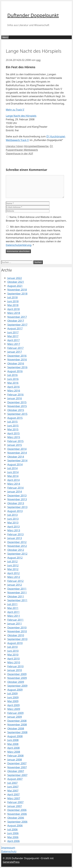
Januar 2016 (15, 398)
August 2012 (15, 558)
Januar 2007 (15, 806)
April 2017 (13, 340)
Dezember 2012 (17, 542)
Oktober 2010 (16, 635)
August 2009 (15, 690)
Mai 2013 (13, 523)
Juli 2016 (12, 375)
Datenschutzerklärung (19, 245)
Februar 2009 (15, 713)
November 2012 (17, 546)
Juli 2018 (12, 297)
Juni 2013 (13, 519)
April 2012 (13, 573)
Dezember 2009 (17, 674)
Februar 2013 (15, 534)
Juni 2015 (13, 426)
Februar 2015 (15, 441)
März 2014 (14, 484)
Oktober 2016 (16, 363)
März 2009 (14, 709)
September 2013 (17, 507)
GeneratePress (11, 862)
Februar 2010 (15, 666)
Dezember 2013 (17, 495)
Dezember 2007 (17, 763)
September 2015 (17, 414)
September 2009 (17, 686)
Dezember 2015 (17, 402)
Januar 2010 (15, 670)
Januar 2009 (15, 717)
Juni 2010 (13, 651)
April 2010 (13, 659)
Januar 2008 (15, 759)
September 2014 (17, 460)
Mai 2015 (13, 429)
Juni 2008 (13, 740)
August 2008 (15, 736)
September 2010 (17, 639)
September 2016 (17, 367)
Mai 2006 (13, 837)
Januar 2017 (15, 352)
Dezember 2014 (17, 449)
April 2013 (13, 527)
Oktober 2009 (16, 682)
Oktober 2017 (16, 321)
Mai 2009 (13, 701)
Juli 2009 (12, 693)
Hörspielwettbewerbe (36, 146)
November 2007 (17, 767)
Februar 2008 (15, 756)
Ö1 (51, 146)
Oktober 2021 (16, 282)
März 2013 (14, 530)
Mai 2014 (13, 476)
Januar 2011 (15, 624)
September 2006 (17, 822)
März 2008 (14, 752)
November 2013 (17, 499)
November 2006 (17, 814)
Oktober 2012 (16, 550)
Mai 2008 (13, 744)
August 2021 (15, 286)
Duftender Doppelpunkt (33, 15)
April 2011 (13, 612)
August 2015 (15, 418)
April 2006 (13, 841)
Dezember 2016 (17, 356)
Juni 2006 (13, 833)
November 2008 (17, 724)
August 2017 (15, 328)
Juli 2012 (12, 561)
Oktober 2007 (16, 771)
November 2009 (17, 678)
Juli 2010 (12, 647)
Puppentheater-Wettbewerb (22, 150)
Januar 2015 (15, 445)
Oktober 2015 (16, 410)
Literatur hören (15, 146)
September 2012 (17, 554)
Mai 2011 (13, 608)
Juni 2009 (13, 697)
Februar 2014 (15, 488)
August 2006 (15, 825)
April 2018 (13, 309)
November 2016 (17, 359)
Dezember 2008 (17, 721)
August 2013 (15, 511)
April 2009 (13, 705)
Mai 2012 (13, 569)
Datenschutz (9, 851)
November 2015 (17, 406)
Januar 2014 (15, 491)
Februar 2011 (15, 620)
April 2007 (13, 794)
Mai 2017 (13, 336)
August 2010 (15, 643)
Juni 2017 (13, 332)
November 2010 (17, 631)
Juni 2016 (13, 379)
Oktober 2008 (16, 728)
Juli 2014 (12, 468)
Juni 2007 (13, 787)
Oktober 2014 (16, 457)
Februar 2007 (15, 802)
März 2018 (14, 313)
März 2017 (14, 344)
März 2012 (14, 577)
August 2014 (15, 464)
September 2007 (17, 775)
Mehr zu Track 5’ (15, 110)
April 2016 (13, 387)
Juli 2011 (12, 604)
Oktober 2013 (16, 503)
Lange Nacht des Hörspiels (21, 116)
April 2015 (13, 433)
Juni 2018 (13, 301)
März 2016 (14, 391)
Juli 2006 (12, 829)
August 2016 (15, 371)
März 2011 (14, 616)
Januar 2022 (15, 278)
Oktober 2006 (16, 818)
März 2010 (14, 662)
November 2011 (17, 592)
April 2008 (13, 748)
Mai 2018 (13, 305)
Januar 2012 (15, 585)
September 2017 (17, 325)
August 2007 (15, 779)
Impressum (8, 848)
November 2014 (17, 453)
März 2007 (14, 798)
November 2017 (17, 317)
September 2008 (17, 732)
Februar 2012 (15, 581)
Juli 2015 (12, 422)
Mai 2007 (13, 791)
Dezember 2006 (17, 810)
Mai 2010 (13, 655)
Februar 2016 (15, 394)
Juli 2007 (12, 783)
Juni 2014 (13, 472)
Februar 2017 (15, 348)
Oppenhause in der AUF (19, 153)
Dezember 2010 (17, 627)
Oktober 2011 (16, 596)
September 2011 (17, 600)
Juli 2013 (12, 515)
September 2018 (17, 294)
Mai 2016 (13, 383)
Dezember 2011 (17, 589)
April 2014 (13, 480)
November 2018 (17, 290)
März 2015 (14, 437)
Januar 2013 (15, 538)
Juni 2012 (13, 565)
